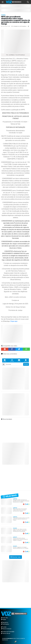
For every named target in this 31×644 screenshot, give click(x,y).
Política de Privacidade (8, 632)
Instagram (12, 360)
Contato (4, 627)
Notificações (5, 624)
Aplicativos (5, 622)
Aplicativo (26, 360)
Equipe (4, 620)
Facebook (5, 360)
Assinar (26, 364)
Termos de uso (6, 633)
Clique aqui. (14, 321)
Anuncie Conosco (6, 629)
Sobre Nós (5, 618)
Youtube (19, 360)
